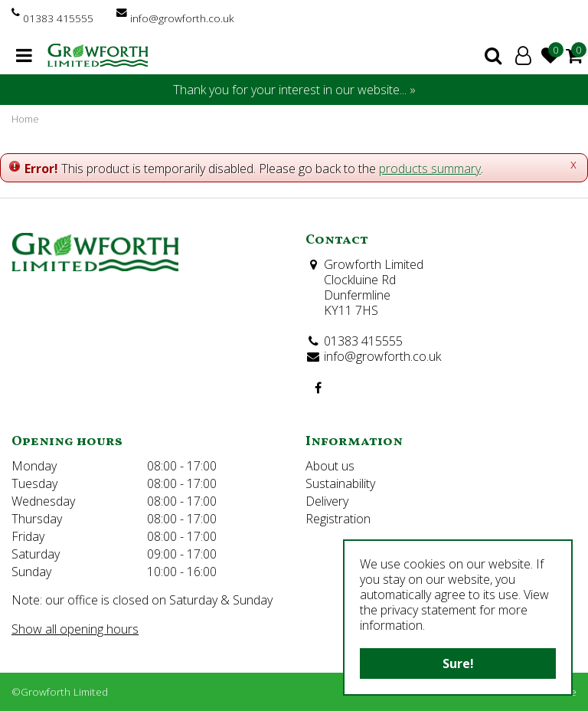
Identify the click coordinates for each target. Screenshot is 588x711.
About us (330, 466)
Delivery (327, 501)
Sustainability (340, 483)
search (493, 55)
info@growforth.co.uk (182, 18)
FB (318, 388)
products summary (430, 169)
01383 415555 (58, 18)
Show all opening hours (75, 629)
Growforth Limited (374, 264)
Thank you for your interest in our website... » (294, 90)
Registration (338, 519)
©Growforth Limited (60, 691)
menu (24, 55)
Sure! (458, 663)
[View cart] (574, 55)
